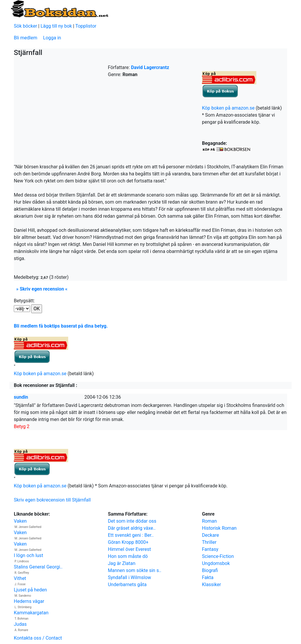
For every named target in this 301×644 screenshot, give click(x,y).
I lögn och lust (29, 555)
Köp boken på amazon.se (228, 108)
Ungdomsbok (216, 563)
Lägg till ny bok (56, 26)
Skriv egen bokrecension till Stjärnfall (52, 500)
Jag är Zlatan (122, 563)
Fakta (208, 577)
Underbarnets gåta (127, 585)
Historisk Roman (219, 528)
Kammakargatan (31, 613)
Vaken (20, 521)
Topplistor (86, 26)
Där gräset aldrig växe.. (132, 528)
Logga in (52, 38)
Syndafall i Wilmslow (129, 577)
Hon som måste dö (128, 556)
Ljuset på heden (30, 590)
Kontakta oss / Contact (38, 638)
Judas (20, 624)
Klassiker (211, 585)
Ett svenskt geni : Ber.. (131, 535)
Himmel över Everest (129, 549)
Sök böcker (25, 26)
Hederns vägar (29, 601)
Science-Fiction (218, 556)
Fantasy (210, 549)
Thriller (209, 542)
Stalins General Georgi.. (38, 567)
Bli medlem (26, 38)
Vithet (20, 578)
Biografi (210, 570)
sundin (21, 397)
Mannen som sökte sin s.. (135, 570)
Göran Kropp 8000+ (128, 542)
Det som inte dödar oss (132, 521)
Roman (209, 521)
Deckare (210, 535)
